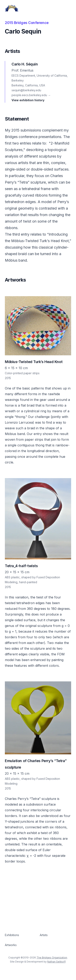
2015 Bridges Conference (27, 23)
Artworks (11, 945)
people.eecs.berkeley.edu (31, 95)
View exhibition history (28, 100)
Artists (44, 935)
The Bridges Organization (52, 958)
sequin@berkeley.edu (26, 90)
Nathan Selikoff (56, 962)
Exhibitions (12, 935)
